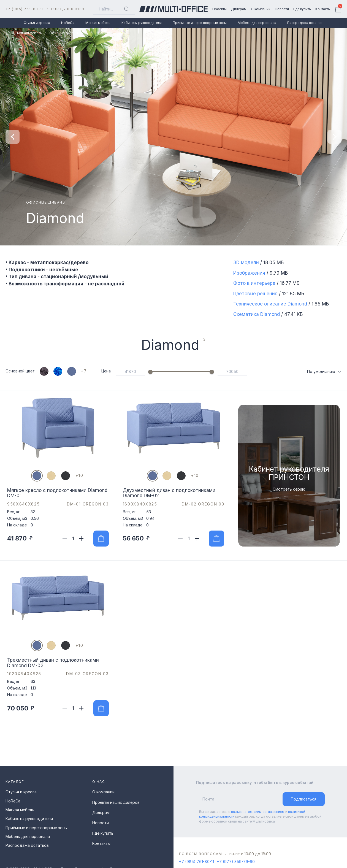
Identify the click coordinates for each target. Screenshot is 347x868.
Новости (101, 823)
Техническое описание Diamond (270, 304)
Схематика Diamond (257, 314)
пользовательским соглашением (258, 812)
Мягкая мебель (98, 23)
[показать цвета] (87, 371)
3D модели (246, 263)
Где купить (103, 833)
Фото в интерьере (254, 283)
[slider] (150, 372)
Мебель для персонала (257, 23)
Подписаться (304, 799)
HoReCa (68, 23)
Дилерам (101, 812)
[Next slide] (334, 137)
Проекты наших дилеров (116, 802)
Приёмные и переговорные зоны (200, 23)
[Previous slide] (13, 137)
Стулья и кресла (37, 23)
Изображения (249, 273)
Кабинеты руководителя (142, 23)
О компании (103, 792)
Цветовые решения (255, 294)
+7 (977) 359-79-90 (236, 862)
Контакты (101, 843)
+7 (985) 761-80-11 (25, 9)
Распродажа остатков (305, 23)
